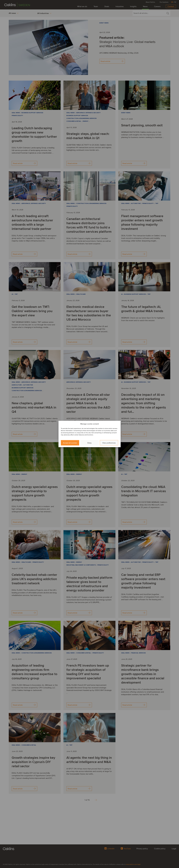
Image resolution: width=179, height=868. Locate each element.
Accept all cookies (70, 443)
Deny (89, 443)
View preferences (109, 443)
